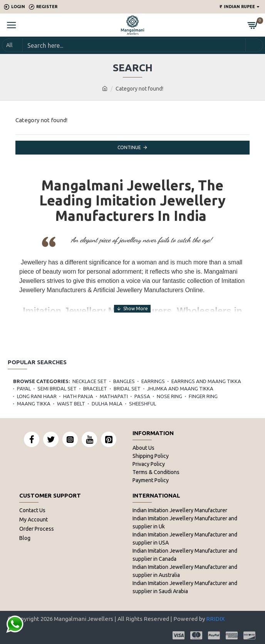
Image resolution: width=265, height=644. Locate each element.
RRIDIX (215, 619)
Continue (129, 147)
